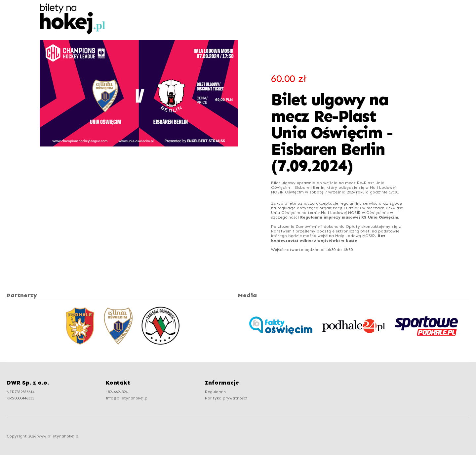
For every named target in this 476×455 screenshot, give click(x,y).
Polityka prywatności (226, 398)
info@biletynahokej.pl (127, 398)
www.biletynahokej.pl (58, 436)
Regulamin (215, 392)
